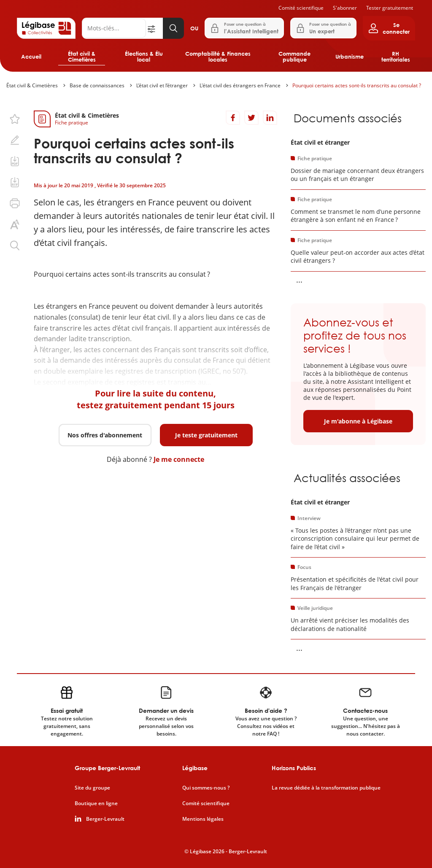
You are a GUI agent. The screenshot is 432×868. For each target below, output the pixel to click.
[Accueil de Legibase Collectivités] (46, 28)
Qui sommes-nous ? (206, 788)
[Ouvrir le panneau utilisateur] (389, 28)
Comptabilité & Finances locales (218, 57)
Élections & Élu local (144, 57)
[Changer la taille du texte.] (15, 224)
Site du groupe (92, 788)
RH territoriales (396, 57)
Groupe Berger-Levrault (107, 768)
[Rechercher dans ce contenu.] (15, 245)
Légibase (195, 768)
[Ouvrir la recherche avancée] (154, 28)
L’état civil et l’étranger (162, 85)
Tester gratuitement (390, 8)
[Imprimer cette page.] (15, 203)
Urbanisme (350, 57)
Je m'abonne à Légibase (358, 421)
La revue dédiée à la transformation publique (326, 788)
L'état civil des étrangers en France (240, 85)
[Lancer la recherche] (173, 28)
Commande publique (294, 57)
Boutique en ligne (96, 803)
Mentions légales (203, 819)
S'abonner (345, 8)
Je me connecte (179, 459)
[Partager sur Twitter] (251, 118)
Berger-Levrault (105, 819)
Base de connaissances (97, 85)
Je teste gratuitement (206, 435)
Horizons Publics (294, 768)
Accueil (31, 57)
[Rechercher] (114, 28)
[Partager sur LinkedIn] (270, 118)
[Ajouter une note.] (15, 140)
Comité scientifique (301, 8)
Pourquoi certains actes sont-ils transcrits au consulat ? (357, 85)
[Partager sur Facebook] (233, 118)
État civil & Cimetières (82, 57)
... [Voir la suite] (299, 280)
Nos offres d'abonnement (105, 435)
